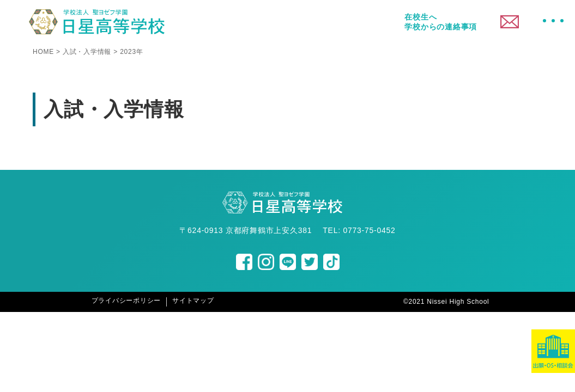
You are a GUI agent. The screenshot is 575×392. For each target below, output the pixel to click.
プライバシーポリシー (126, 301)
